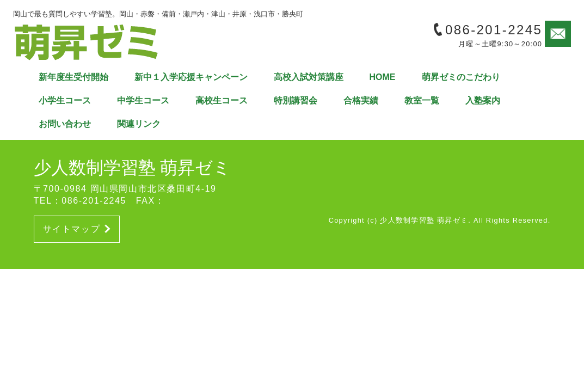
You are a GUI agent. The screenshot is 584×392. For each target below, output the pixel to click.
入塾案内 (483, 100)
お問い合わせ (65, 124)
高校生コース (222, 100)
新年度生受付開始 (73, 77)
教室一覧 (422, 100)
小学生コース (65, 100)
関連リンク (139, 124)
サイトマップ (77, 229)
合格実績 (361, 100)
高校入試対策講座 (309, 77)
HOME (383, 77)
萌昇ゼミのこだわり (461, 77)
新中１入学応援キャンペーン (191, 77)
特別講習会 (296, 100)
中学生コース (143, 100)
